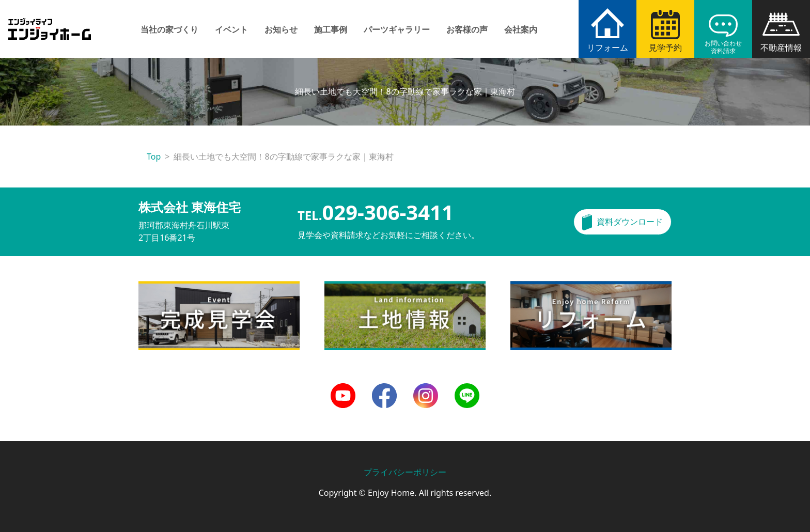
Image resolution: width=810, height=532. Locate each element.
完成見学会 (159, 287)
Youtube (343, 389)
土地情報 (341, 287)
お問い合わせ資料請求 (723, 47)
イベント (231, 29)
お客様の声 (467, 29)
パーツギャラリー (397, 29)
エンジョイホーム (50, 23)
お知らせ (281, 29)
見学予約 (665, 48)
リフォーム (607, 48)
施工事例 (331, 29)
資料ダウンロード (630, 222)
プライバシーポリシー (405, 472)
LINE (464, 389)
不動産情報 (781, 48)
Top (154, 157)
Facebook (384, 389)
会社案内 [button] (521, 29)
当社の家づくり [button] (169, 29)
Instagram (426, 389)
